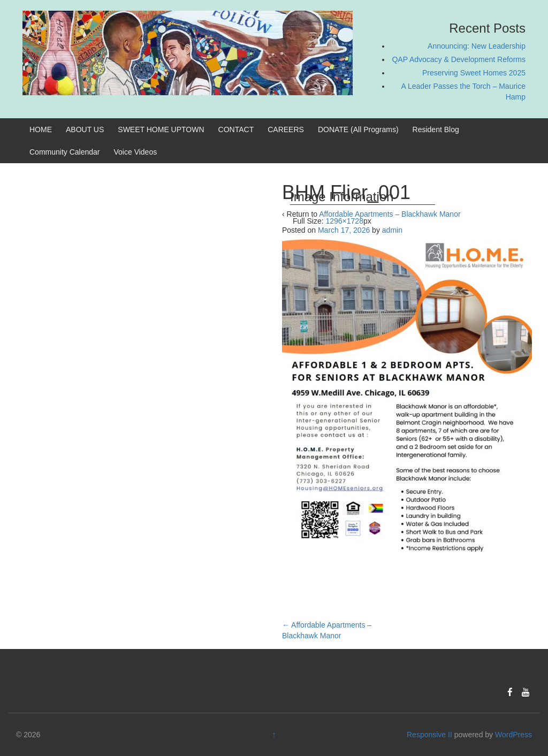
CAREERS (286, 129)
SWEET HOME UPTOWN (161, 129)
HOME (41, 129)
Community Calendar (65, 152)
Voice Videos (136, 152)
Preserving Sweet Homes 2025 (474, 73)
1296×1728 (344, 221)
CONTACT (236, 129)
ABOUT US (85, 129)
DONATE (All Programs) (358, 129)
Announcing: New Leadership (477, 46)
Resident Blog (436, 129)
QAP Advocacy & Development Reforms (459, 59)
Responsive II (429, 735)
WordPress (513, 735)
